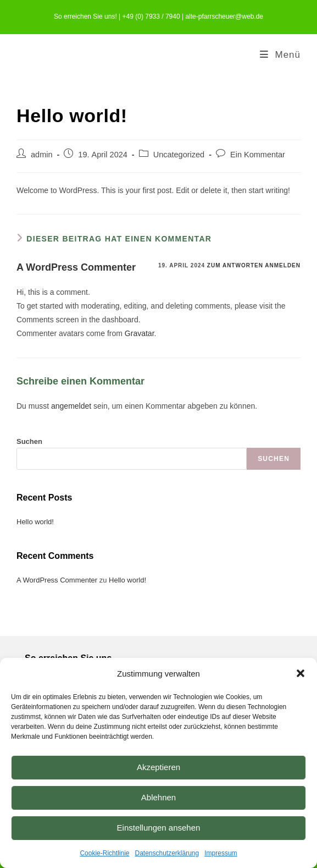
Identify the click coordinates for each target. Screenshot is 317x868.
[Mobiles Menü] (280, 55)
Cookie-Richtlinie (104, 853)
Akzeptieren (158, 767)
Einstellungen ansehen (159, 828)
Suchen (29, 441)
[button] (301, 673)
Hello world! (35, 522)
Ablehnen (158, 797)
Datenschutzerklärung (167, 853)
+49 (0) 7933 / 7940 (151, 17)
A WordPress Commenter (76, 267)
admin (42, 155)
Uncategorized (179, 155)
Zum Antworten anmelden (254, 265)
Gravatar (140, 333)
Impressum (221, 853)
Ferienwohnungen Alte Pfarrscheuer (122, 55)
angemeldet (71, 406)
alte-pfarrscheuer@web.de (224, 17)
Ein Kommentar (258, 155)
